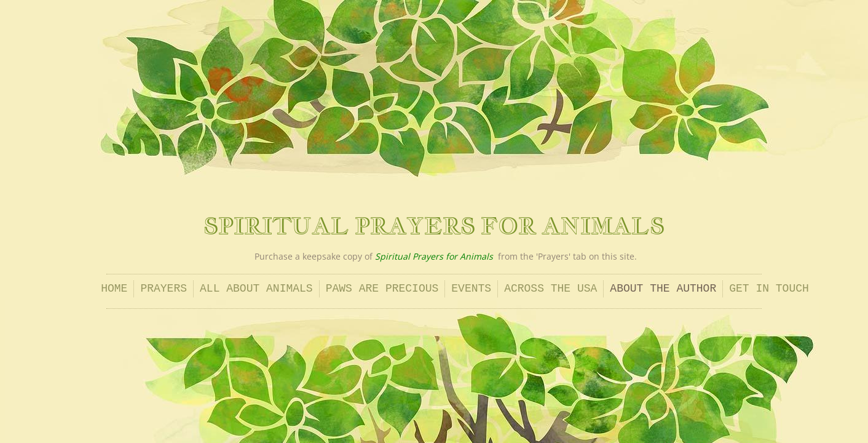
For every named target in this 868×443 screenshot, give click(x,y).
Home (114, 289)
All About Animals (256, 289)
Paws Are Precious (382, 289)
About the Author (663, 289)
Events (471, 289)
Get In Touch (769, 289)
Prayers (164, 289)
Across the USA (550, 289)
